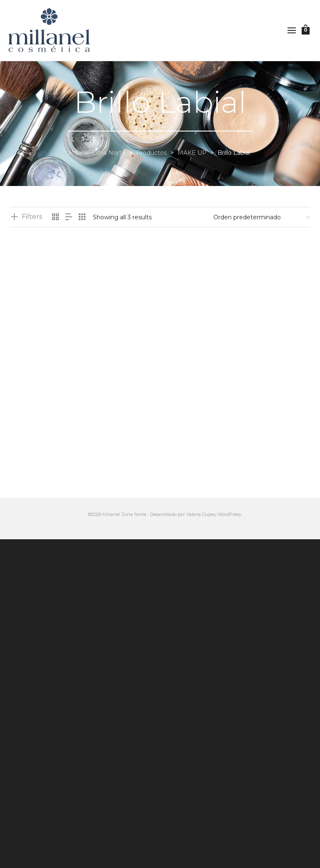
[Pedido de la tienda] (262, 217)
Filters (32, 217)
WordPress (229, 514)
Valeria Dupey (201, 514)
